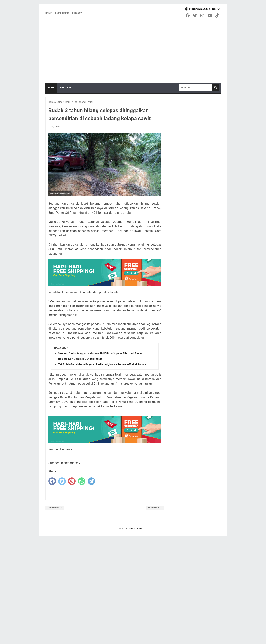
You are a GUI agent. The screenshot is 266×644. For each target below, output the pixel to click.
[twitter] (62, 481)
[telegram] (91, 481)
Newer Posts (55, 508)
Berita (64, 88)
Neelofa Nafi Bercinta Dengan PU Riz (80, 359)
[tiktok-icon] (217, 16)
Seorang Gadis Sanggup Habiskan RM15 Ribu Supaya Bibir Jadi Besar (100, 353)
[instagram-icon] (203, 16)
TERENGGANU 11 (138, 529)
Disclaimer (62, 13)
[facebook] (52, 481)
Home (49, 13)
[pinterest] (72, 481)
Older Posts (155, 508)
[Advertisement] (133, 49)
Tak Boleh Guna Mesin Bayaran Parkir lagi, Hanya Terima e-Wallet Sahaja (102, 364)
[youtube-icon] (210, 16)
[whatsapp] (82, 481)
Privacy (77, 13)
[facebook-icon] (188, 16)
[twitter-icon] (195, 16)
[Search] (196, 88)
